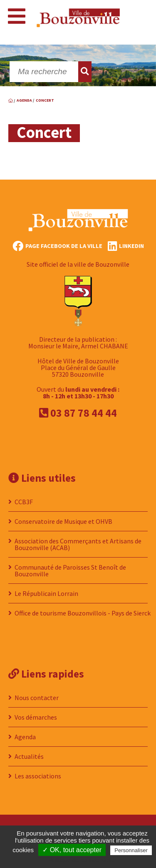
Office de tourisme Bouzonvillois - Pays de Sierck (83, 613)
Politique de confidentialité (82, 860)
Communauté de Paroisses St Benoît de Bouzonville (70, 570)
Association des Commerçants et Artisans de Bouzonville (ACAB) (78, 544)
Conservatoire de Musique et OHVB (63, 521)
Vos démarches (36, 717)
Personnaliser (131, 850)
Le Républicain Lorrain (46, 593)
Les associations (38, 776)
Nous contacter (37, 698)
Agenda (25, 737)
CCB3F (24, 502)
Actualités (29, 756)
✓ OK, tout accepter (72, 850)
